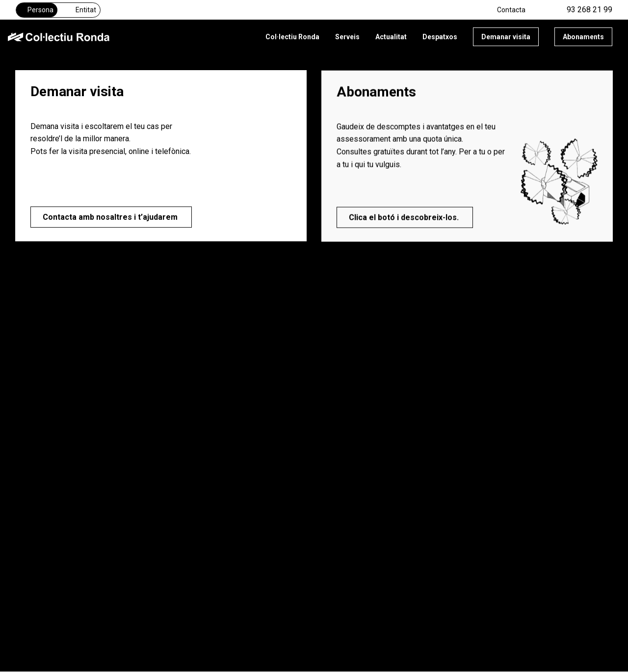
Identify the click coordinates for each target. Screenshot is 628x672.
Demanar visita (506, 37)
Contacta (511, 10)
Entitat (81, 10)
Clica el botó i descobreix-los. (405, 219)
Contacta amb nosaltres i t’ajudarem (111, 217)
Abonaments (583, 37)
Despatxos (440, 37)
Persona (37, 10)
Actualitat (391, 37)
